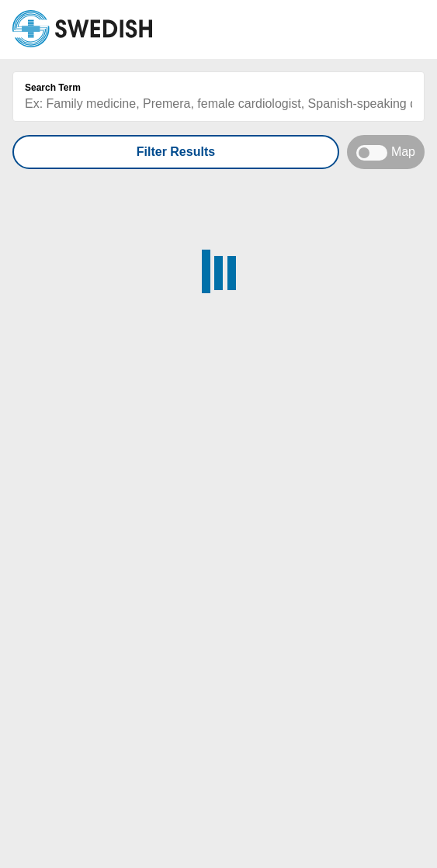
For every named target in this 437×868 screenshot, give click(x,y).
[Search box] (218, 104)
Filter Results (176, 152)
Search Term (53, 88)
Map (386, 153)
